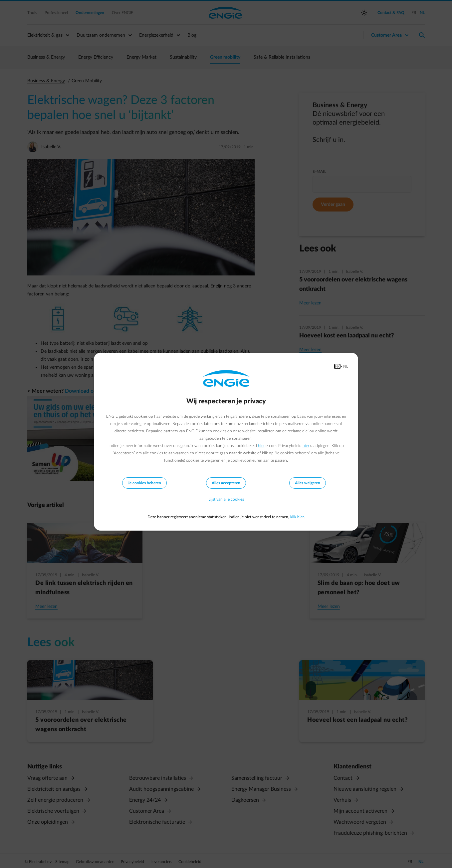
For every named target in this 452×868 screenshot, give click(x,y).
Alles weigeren (308, 483)
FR (337, 366)
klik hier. (298, 517)
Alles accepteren (226, 483)
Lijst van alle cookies (226, 500)
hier (261, 446)
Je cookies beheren (144, 483)
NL (346, 366)
